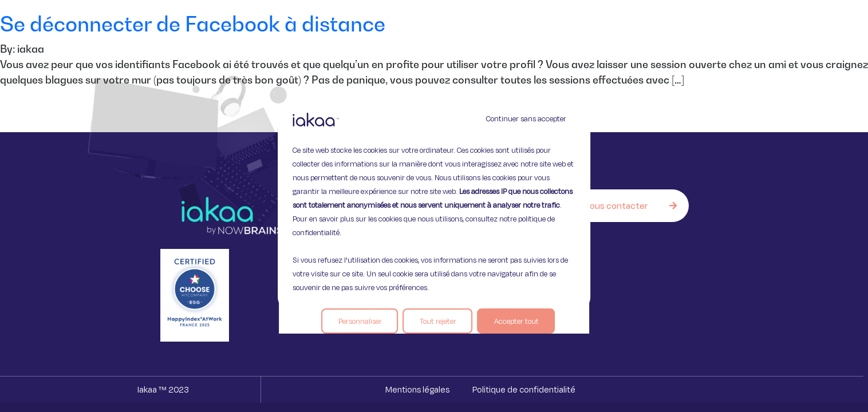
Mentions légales (417, 389)
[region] (434, 206)
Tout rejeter (438, 321)
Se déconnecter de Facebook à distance (193, 24)
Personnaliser (360, 321)
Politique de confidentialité (524, 389)
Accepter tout (516, 321)
